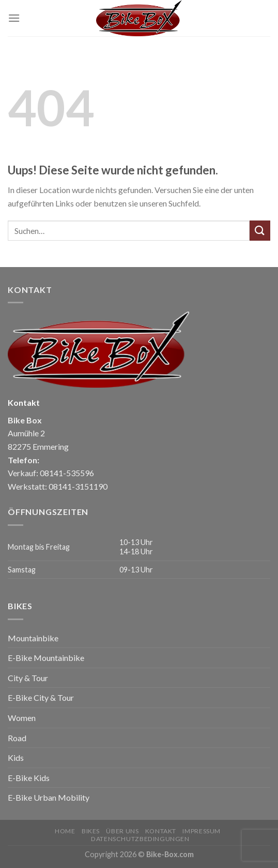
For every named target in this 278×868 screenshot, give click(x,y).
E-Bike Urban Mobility (49, 797)
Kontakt (161, 831)
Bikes (91, 831)
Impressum (202, 831)
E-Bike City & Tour (41, 697)
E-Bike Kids (29, 778)
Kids (16, 757)
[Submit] (260, 231)
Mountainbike (33, 638)
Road (17, 738)
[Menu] (14, 18)
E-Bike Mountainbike (46, 658)
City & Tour (28, 678)
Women (22, 718)
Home (65, 831)
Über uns (122, 831)
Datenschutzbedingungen (140, 839)
